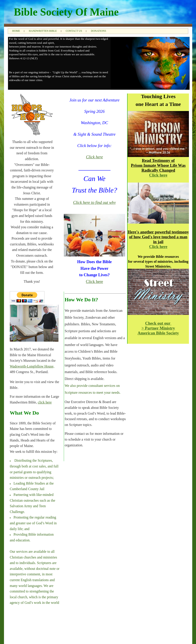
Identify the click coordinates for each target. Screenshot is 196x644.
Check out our (158, 323)
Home (16, 31)
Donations (98, 31)
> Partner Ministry (158, 328)
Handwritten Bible (43, 31)
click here (45, 402)
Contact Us (74, 31)
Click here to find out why (94, 202)
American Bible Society (158, 333)
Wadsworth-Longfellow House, (32, 366)
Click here (94, 157)
